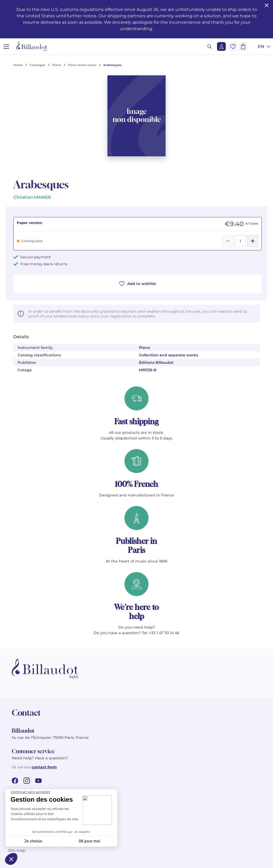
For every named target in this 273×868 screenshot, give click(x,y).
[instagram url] (27, 781)
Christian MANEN (32, 197)
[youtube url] (38, 781)
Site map (17, 850)
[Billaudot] (32, 46)
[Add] (253, 241)
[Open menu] (6, 46)
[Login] (221, 46)
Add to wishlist (138, 284)
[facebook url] (15, 781)
